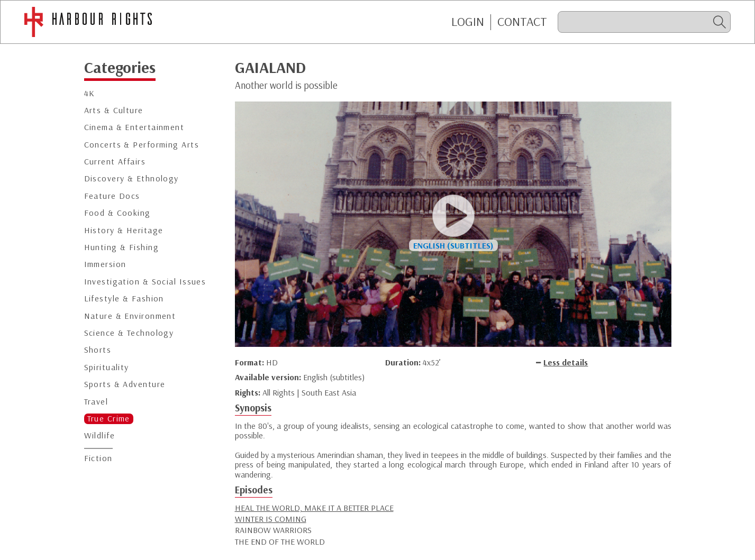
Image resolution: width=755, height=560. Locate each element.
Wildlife (100, 435)
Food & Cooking (117, 213)
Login (468, 22)
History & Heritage (124, 230)
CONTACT (522, 22)
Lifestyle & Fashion (124, 299)
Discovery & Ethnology (131, 178)
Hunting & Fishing (121, 247)
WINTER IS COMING (271, 519)
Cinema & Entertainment (134, 127)
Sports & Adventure (125, 384)
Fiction (98, 458)
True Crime (109, 419)
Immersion (105, 264)
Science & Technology (129, 333)
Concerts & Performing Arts (142, 145)
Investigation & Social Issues (145, 282)
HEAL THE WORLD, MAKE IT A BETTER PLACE (314, 508)
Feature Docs (112, 196)
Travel (96, 402)
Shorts (98, 350)
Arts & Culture (114, 110)
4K (90, 93)
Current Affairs (115, 162)
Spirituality (107, 367)
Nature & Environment (130, 316)
